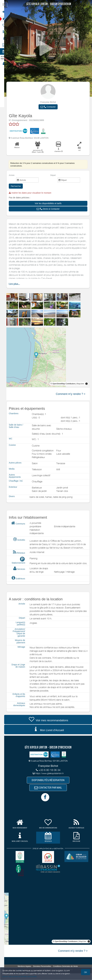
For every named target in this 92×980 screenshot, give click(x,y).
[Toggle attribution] (86, 384)
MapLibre (80, 384)
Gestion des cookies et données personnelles (20, 977)
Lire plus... (18, 284)
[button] (50, 107)
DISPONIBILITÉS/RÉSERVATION (50, 786)
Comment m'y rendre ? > (71, 394)
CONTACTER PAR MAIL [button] (50, 794)
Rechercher (20, 186)
